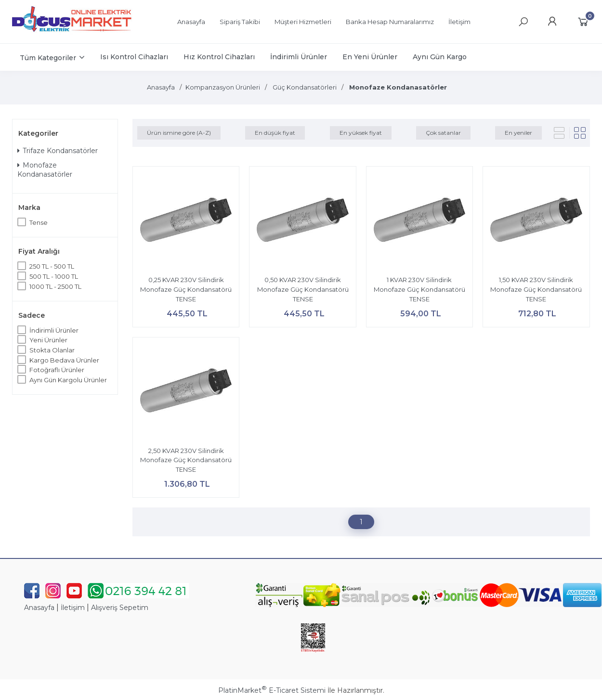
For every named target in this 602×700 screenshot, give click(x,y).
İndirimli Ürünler (54, 330)
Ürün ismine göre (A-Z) (179, 133)
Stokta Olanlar (52, 350)
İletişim (73, 608)
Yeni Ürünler (48, 340)
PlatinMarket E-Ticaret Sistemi (272, 690)
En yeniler (518, 133)
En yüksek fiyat (361, 133)
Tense (39, 222)
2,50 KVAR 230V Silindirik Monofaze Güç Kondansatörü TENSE (186, 460)
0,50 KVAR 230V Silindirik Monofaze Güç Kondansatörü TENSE (303, 289)
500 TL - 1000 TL (54, 276)
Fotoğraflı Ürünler (57, 370)
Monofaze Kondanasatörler (45, 170)
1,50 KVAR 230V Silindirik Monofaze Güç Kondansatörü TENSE (536, 289)
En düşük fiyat (275, 133)
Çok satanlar (443, 133)
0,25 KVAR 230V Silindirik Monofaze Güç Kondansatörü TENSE (186, 289)
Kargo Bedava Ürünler (64, 360)
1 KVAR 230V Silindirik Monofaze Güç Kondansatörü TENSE (419, 289)
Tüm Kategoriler (48, 58)
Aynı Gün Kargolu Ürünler (68, 380)
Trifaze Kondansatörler (58, 151)
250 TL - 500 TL (52, 266)
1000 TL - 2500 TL (55, 286)
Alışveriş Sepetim (120, 608)
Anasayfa (39, 608)
